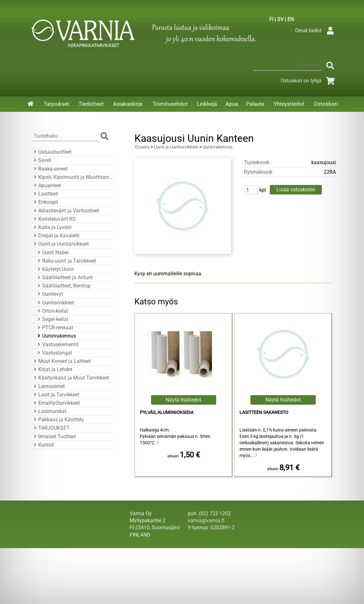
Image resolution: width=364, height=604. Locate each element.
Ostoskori (326, 104)
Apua (232, 104)
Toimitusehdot (170, 104)
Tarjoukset (57, 104)
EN (291, 19)
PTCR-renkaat (54, 328)
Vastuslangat (54, 353)
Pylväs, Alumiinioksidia (167, 413)
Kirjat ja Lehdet (52, 369)
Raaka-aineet (50, 169)
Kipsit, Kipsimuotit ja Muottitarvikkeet (73, 177)
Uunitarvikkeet (55, 303)
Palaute (255, 104)
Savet (42, 160)
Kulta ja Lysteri (52, 227)
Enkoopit (45, 202)
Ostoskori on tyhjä (309, 81)
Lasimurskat (49, 411)
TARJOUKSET (51, 428)
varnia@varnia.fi (206, 520)
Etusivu (142, 147)
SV (280, 19)
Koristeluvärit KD (54, 219)
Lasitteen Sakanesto (264, 413)
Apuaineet (46, 185)
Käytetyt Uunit (55, 269)
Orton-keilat (52, 311)
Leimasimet (48, 386)
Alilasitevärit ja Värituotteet (65, 211)
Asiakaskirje (128, 104)
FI (271, 19)
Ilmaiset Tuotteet (54, 436)
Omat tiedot (316, 31)
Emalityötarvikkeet (56, 403)
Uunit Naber (52, 252)
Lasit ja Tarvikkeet (56, 395)
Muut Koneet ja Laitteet (61, 361)
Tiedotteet (91, 104)
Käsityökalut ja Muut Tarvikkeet (71, 378)
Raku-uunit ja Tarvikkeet (66, 261)
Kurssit (43, 445)
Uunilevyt (49, 294)
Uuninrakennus (56, 336)
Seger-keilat (52, 319)
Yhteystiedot (289, 104)
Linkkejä (207, 104)
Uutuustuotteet (52, 152)
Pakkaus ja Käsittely (58, 420)
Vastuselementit (57, 344)
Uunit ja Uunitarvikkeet (60, 244)
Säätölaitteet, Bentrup (63, 286)
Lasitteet (45, 194)
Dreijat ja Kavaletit (56, 236)
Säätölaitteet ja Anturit (64, 277)
